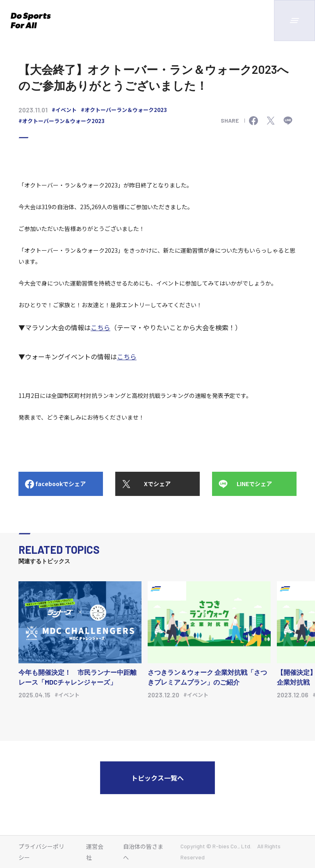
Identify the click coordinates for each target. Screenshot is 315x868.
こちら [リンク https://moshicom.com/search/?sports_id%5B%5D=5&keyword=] (127, 356)
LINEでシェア (254, 484)
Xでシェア (157, 484)
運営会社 (95, 852)
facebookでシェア (60, 484)
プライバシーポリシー (41, 852)
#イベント (64, 110)
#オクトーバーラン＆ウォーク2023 (124, 110)
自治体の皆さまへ (143, 852)
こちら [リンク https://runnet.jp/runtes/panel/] (100, 327)
